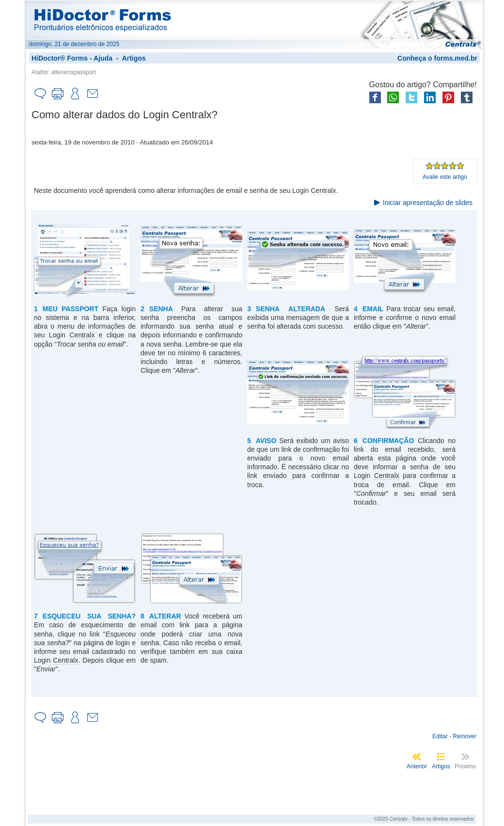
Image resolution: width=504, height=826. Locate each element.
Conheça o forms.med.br (437, 58)
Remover (465, 736)
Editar (440, 736)
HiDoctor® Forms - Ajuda (72, 58)
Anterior (417, 766)
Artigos (134, 58)
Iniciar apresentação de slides (428, 203)
